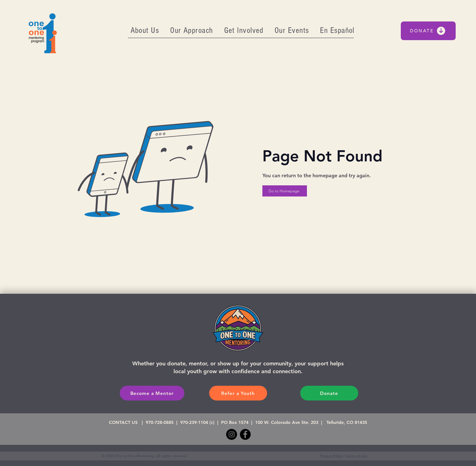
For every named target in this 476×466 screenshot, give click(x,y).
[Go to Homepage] (285, 191)
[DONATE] (428, 31)
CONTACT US (125, 422)
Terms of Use (357, 456)
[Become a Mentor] (152, 393)
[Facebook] (245, 434)
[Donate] (329, 393)
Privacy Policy (331, 456)
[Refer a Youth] (238, 393)
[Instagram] (232, 434)
